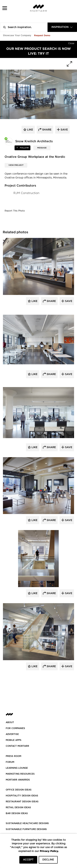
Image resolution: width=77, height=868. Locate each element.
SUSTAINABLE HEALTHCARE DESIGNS (27, 823)
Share (51, 301)
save (64, 130)
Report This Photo (15, 211)
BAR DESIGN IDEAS (17, 813)
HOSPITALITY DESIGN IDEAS (22, 796)
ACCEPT (28, 860)
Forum (10, 762)
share (46, 130)
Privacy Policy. (49, 851)
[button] (5, 8)
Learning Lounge (17, 768)
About (10, 722)
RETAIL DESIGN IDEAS (18, 807)
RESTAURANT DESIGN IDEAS (22, 802)
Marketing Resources (20, 774)
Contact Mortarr (17, 746)
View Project (16, 165)
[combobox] (62, 27)
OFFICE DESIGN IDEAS (19, 790)
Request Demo (42, 35)
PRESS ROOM (13, 756)
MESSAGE (42, 148)
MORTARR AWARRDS (18, 780)
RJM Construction (26, 193)
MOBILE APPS (14, 740)
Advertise (12, 734)
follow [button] (24, 148)
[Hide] (71, 43)
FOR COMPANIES (15, 728)
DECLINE (48, 860)
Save (68, 301)
